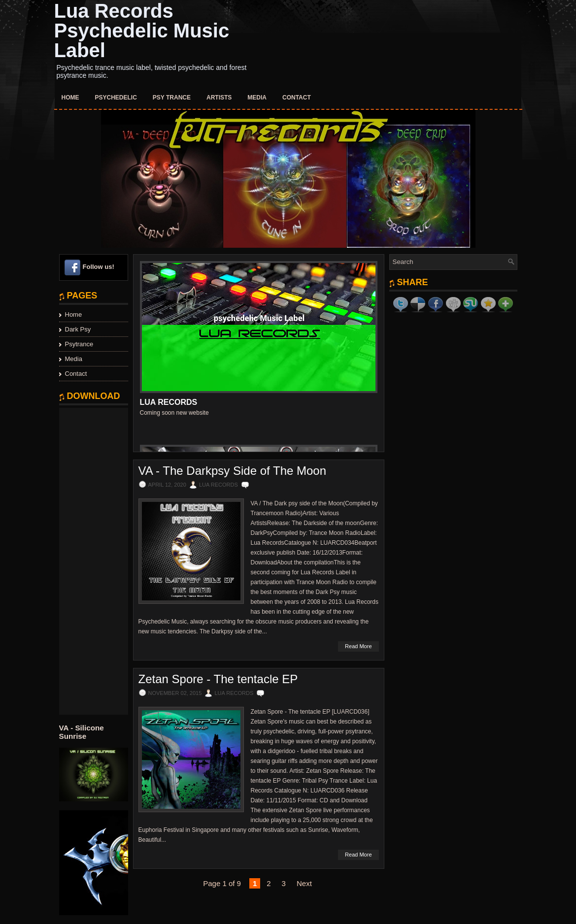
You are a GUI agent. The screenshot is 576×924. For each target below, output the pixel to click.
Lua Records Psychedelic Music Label (142, 31)
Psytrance (79, 344)
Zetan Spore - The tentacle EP (218, 679)
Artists (219, 98)
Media (257, 98)
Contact (297, 98)
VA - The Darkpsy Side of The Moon (233, 471)
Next (304, 883)
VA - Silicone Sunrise (82, 732)
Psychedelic (116, 98)
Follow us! (99, 267)
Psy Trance (172, 98)
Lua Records (169, 402)
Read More (358, 646)
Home (70, 98)
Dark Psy (78, 329)
